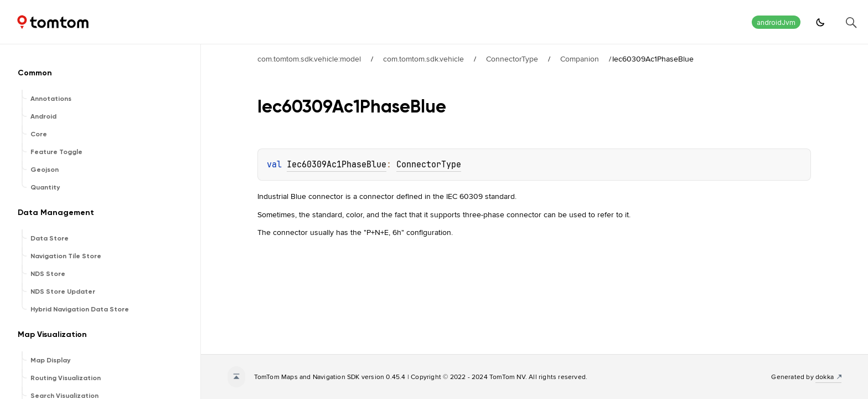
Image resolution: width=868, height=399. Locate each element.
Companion (580, 59)
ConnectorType (512, 59)
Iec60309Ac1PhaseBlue (337, 165)
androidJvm (776, 22)
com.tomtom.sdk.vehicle (423, 59)
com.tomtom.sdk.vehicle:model (309, 59)
